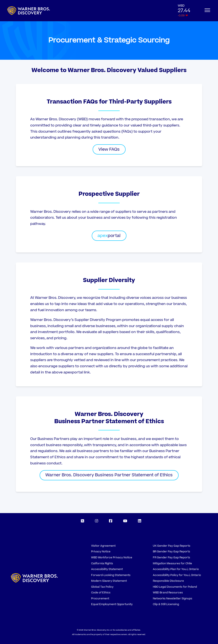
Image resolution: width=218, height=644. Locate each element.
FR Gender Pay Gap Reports (171, 557)
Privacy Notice (101, 552)
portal (109, 236)
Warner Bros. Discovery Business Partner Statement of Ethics (109, 475)
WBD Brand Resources (168, 593)
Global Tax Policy (102, 587)
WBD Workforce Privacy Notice (112, 557)
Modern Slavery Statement (109, 581)
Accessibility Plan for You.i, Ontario (176, 569)
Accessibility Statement (107, 569)
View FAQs (109, 149)
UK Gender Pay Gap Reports (172, 546)
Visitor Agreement (103, 546)
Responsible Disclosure (168, 581)
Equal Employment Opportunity (112, 604)
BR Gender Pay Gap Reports (171, 552)
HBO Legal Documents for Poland (175, 587)
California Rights (102, 563)
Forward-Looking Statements (111, 575)
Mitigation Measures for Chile (172, 563)
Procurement (100, 599)
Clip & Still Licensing (166, 604)
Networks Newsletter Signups (173, 599)
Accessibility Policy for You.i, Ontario (177, 575)
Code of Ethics (101, 593)
